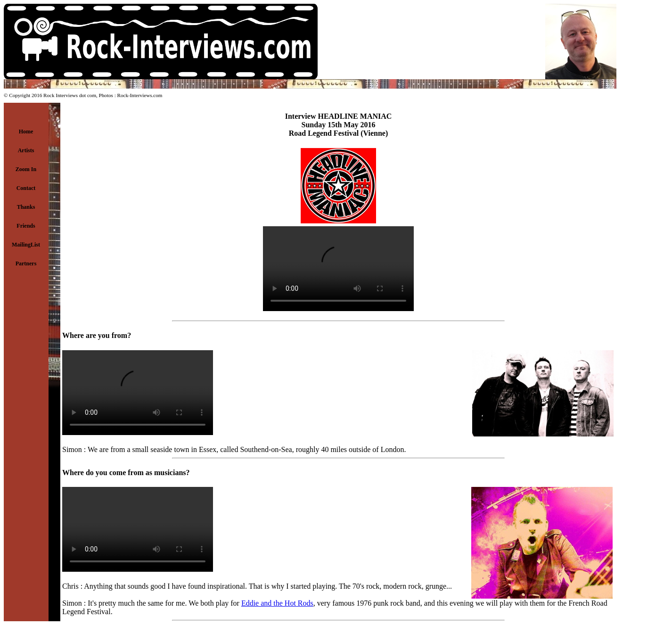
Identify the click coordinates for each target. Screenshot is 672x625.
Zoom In (26, 169)
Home (26, 132)
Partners (26, 263)
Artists (26, 150)
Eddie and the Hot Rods (277, 603)
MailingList (26, 245)
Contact (26, 188)
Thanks (26, 207)
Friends (26, 226)
